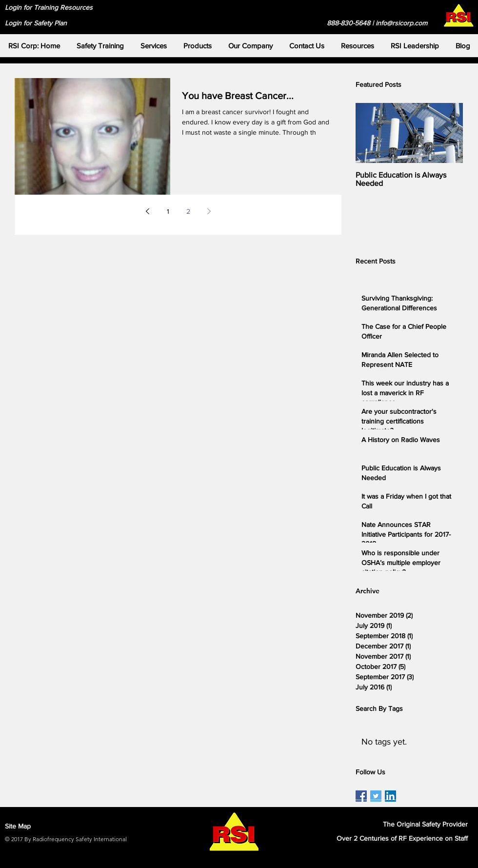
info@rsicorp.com (401, 23)
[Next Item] (447, 133)
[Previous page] (147, 211)
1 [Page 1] (168, 211)
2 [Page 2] (188, 211)
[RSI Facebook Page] (361, 796)
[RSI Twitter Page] (376, 796)
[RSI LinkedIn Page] (390, 796)
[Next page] (209, 211)
